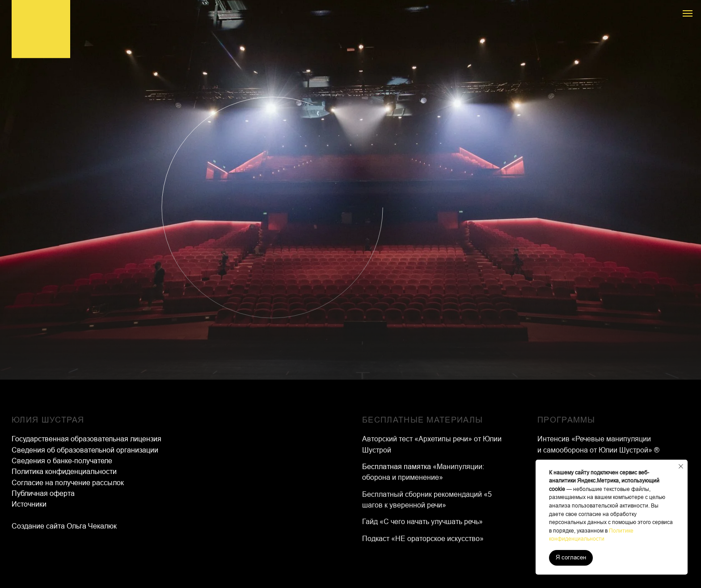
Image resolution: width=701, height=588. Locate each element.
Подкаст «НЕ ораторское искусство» (423, 539)
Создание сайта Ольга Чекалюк (64, 526)
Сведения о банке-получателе (62, 461)
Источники (29, 504)
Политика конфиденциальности (64, 472)
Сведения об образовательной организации (85, 450)
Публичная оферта (43, 493)
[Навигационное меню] (688, 13)
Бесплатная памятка (397, 467)
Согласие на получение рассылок (68, 483)
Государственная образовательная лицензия (87, 439)
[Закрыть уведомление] (681, 466)
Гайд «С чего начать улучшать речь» (422, 522)
